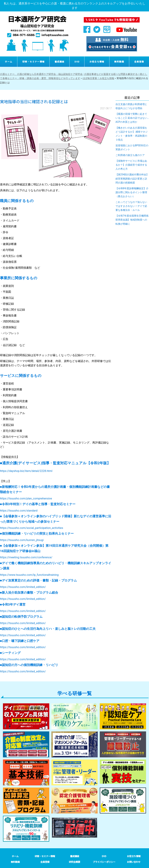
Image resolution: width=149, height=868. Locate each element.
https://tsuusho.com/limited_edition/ (23, 587)
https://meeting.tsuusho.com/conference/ (26, 557)
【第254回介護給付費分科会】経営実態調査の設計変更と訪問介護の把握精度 (132, 178)
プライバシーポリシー (104, 862)
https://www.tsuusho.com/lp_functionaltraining (29, 575)
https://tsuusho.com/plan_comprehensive (26, 498)
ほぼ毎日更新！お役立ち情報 (98, 78)
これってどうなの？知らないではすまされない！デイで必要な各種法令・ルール (131, 206)
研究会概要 (74, 862)
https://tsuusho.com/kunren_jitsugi (22, 540)
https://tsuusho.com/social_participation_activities (32, 528)
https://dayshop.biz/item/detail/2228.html (26, 471)
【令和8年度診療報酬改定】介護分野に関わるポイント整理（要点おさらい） (132, 192)
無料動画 (119, 62)
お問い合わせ (134, 862)
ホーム (9, 62)
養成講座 (60, 62)
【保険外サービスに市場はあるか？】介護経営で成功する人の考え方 (131, 165)
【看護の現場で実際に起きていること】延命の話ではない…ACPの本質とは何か (132, 118)
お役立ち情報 (97, 62)
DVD (77, 62)
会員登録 (139, 62)
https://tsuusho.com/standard (19, 511)
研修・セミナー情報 (33, 62)
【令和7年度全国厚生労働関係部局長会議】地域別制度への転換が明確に (132, 220)
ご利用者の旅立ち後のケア (130, 155)
